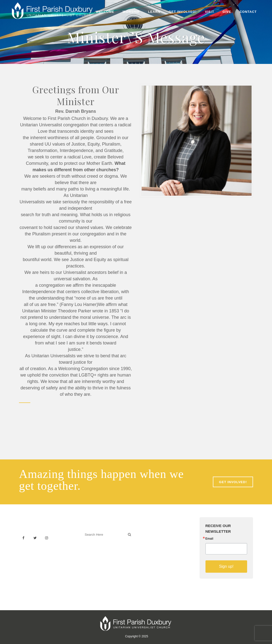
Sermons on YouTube (159, 554)
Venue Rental (152, 532)
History (147, 543)
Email (209, 539)
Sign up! (226, 566)
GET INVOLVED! (233, 482)
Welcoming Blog (96, 556)
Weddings (149, 538)
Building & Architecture (160, 549)
